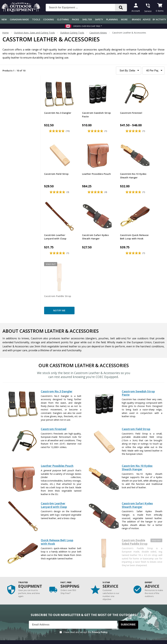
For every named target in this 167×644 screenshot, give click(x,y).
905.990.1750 (151, 608)
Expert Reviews (59, 587)
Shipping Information (12, 587)
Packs (75, 19)
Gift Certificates (10, 606)
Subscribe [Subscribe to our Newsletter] (128, 544)
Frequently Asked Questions (16, 574)
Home (5, 33)
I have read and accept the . (86, 552)
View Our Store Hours (117, 614)
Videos (55, 606)
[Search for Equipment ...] (83, 8)
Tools (36, 19)
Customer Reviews (11, 612)
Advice (147, 19)
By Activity (159, 19)
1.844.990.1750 (124, 608)
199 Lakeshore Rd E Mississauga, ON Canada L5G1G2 (133, 605)
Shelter (87, 19)
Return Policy (8, 599)
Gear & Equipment (61, 581)
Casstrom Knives (98, 33)
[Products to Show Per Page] (153, 71)
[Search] (121, 8)
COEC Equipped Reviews (64, 574)
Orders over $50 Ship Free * (88, 26)
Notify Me (87, 229)
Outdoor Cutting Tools (72, 33)
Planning (112, 19)
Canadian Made (19, 19)
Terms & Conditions (134, 639)
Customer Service (10, 581)
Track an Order (9, 593)
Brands (136, 19)
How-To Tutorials (61, 593)
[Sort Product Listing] (129, 71)
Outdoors (57, 599)
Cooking (49, 19)
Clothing (63, 19)
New (4, 19)
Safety (99, 19)
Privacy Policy (100, 552)
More (124, 19)
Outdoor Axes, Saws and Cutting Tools (34, 33)
